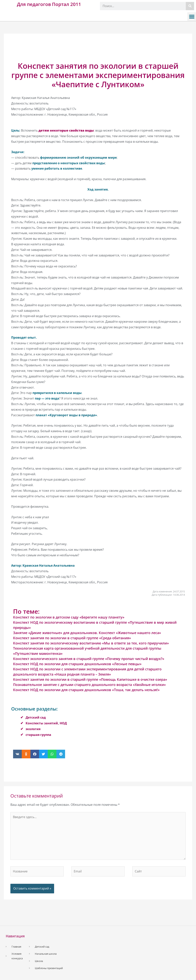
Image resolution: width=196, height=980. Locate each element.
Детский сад (36, 717)
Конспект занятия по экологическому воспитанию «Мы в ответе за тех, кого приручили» (91, 643)
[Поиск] (190, 6)
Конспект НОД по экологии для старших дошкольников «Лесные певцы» (77, 664)
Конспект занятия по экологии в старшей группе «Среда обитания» (72, 638)
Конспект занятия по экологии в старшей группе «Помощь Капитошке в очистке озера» (90, 679)
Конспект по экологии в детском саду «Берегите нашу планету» (69, 617)
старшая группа (38, 735)
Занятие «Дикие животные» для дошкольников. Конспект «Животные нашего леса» (87, 633)
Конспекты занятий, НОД (46, 723)
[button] (192, 17)
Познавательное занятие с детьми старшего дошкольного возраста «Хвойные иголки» (89, 685)
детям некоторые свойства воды (66, 130)
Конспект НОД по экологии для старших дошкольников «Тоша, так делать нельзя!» (86, 690)
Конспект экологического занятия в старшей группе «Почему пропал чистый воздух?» (89, 659)
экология (33, 729)
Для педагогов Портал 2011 (49, 4)
